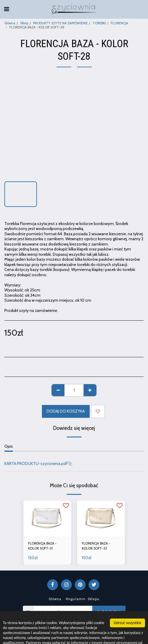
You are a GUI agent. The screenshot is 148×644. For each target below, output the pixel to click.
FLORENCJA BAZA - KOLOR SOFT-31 (42, 546)
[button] (6, 9)
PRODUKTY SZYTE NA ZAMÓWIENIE (60, 23)
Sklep (24, 23)
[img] (47, 518)
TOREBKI (99, 23)
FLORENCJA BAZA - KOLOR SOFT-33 (96, 546)
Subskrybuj (109, 612)
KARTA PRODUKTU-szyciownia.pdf (36, 463)
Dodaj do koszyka (66, 411)
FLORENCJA (119, 23)
